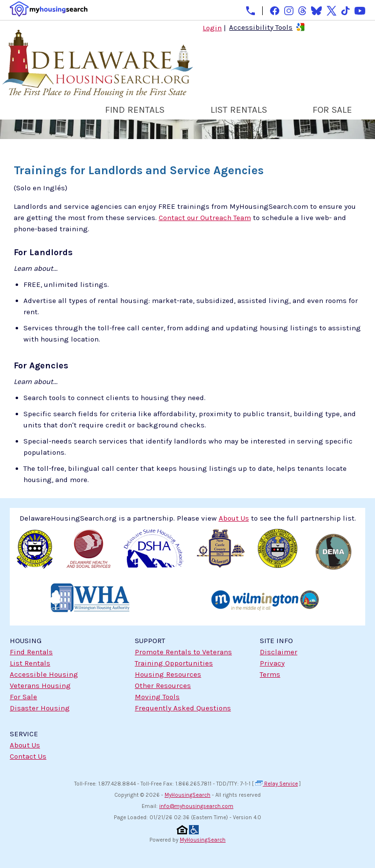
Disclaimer (279, 652)
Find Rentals (31, 652)
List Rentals (30, 663)
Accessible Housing (44, 674)
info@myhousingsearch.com (196, 806)
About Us (25, 745)
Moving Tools (157, 697)
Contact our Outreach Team (205, 218)
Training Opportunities (174, 663)
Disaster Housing (40, 708)
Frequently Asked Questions (183, 708)
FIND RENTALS (135, 110)
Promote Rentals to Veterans (183, 652)
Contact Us (28, 756)
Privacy (272, 663)
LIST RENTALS (239, 110)
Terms (270, 674)
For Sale (23, 697)
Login (212, 28)
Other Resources (163, 686)
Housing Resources (168, 674)
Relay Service (277, 784)
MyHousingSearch (187, 795)
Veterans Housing (40, 686)
